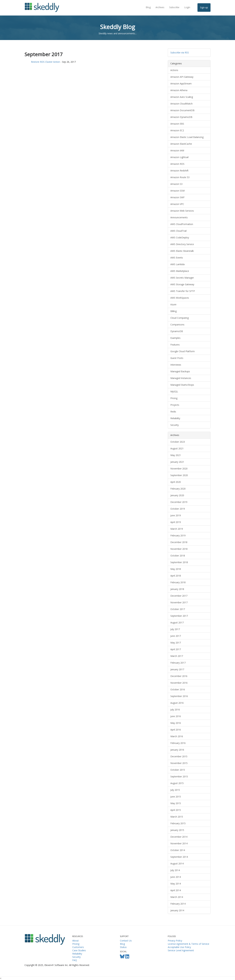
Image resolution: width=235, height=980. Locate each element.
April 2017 (176, 649)
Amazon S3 (176, 184)
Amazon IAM (177, 150)
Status (123, 947)
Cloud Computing (180, 318)
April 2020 (176, 482)
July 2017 (175, 629)
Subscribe (174, 7)
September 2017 (179, 616)
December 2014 (179, 837)
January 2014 (177, 910)
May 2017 (176, 643)
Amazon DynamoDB (181, 117)
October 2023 (178, 442)
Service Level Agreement (181, 950)
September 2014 (179, 857)
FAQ (75, 960)
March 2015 (177, 817)
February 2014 (178, 904)
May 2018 (176, 569)
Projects (175, 405)
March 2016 (177, 736)
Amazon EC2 (177, 130)
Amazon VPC (177, 204)
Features (175, 345)
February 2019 (178, 535)
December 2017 (179, 596)
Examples (175, 338)
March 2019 (177, 529)
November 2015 (179, 763)
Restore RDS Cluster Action (45, 62)
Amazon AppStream (181, 84)
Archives (160, 7)
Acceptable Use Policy (179, 947)
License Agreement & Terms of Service (188, 944)
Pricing (174, 398)
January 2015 (177, 830)
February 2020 (178, 489)
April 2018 (176, 576)
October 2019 (178, 509)
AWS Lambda (177, 264)
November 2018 (179, 549)
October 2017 (178, 609)
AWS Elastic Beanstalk (182, 251)
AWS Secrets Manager (182, 278)
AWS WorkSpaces (180, 298)
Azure (173, 304)
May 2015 (176, 803)
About (75, 941)
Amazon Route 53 (180, 177)
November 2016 (179, 683)
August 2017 (177, 623)
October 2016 (178, 689)
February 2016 (178, 743)
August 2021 (177, 448)
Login (187, 7)
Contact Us (126, 941)
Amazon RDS (177, 164)
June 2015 (176, 797)
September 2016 (179, 696)
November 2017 (179, 602)
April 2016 (176, 730)
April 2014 (176, 890)
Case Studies (79, 950)
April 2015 (176, 810)
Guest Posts (177, 358)
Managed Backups (180, 371)
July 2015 (175, 790)
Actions (174, 70)
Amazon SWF (177, 197)
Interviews (176, 365)
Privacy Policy (175, 941)
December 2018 (179, 542)
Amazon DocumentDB (182, 110)
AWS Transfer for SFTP (183, 291)
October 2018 (178, 556)
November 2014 (179, 843)
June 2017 (176, 636)
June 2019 (176, 515)
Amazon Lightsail (179, 157)
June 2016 (176, 716)
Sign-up (204, 7)
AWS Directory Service (182, 244)
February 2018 (178, 582)
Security (175, 425)
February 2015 (178, 823)
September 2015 (179, 776)
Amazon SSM (177, 191)
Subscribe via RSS (180, 52)
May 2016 (176, 723)
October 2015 (178, 770)
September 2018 (179, 562)
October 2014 (178, 850)
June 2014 (176, 877)
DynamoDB (177, 331)
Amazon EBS (177, 124)
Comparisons (177, 325)
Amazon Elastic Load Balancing (187, 137)
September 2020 (179, 475)
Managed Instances (181, 378)
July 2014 (175, 870)
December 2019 (179, 502)
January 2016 (177, 750)
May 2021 (176, 455)
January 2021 (177, 462)
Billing (173, 311)
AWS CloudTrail (178, 231)
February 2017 (178, 663)
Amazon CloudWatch (181, 104)
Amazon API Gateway (182, 77)
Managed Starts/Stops (182, 385)
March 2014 (177, 897)
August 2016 (177, 703)
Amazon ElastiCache (181, 144)
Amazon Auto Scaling (182, 97)
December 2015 (179, 756)
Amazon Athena (179, 90)
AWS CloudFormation (182, 224)
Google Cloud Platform (183, 351)
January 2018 (177, 589)
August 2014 (177, 864)
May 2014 (176, 884)
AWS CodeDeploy (180, 237)
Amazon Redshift (179, 171)
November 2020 (179, 469)
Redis (173, 412)
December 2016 (179, 676)
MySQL (174, 391)
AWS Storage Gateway (182, 284)
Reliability (175, 418)
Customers (78, 947)
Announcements (179, 217)
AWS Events (177, 258)
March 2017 (177, 656)
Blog (148, 7)
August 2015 (177, 783)
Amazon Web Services (182, 211)
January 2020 (177, 495)
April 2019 (176, 522)
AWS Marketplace (180, 271)
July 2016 (175, 710)
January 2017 (177, 669)
